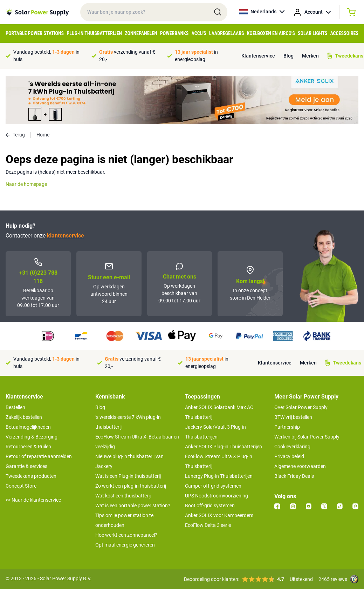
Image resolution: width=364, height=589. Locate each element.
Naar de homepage (26, 184)
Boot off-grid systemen (210, 506)
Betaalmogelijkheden (28, 427)
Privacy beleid (289, 456)
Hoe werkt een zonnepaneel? (126, 535)
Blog (289, 56)
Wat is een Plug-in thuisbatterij (128, 476)
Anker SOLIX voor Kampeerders (219, 515)
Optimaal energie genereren (125, 545)
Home (43, 135)
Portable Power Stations (35, 33)
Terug (15, 135)
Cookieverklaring (292, 447)
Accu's (199, 33)
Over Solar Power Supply (301, 407)
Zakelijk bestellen (24, 417)
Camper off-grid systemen (213, 486)
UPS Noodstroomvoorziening (217, 496)
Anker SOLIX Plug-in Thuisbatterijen (224, 447)
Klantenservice (258, 56)
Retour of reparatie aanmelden (39, 456)
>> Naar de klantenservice (33, 500)
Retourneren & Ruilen (28, 447)
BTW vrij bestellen (293, 417)
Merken (310, 56)
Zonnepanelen (141, 33)
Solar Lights (313, 33)
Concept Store (21, 486)
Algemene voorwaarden (300, 466)
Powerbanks (174, 33)
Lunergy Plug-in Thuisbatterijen (219, 476)
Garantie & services (26, 466)
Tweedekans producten (31, 476)
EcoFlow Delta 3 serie (208, 525)
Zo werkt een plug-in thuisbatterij (131, 486)
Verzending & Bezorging (32, 437)
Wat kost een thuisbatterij (123, 496)
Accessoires (344, 33)
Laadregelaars (227, 33)
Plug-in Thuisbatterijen (94, 33)
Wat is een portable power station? (133, 506)
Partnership (287, 427)
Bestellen (15, 407)
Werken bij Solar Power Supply (307, 437)
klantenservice (66, 236)
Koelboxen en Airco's (271, 33)
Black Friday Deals (294, 476)
